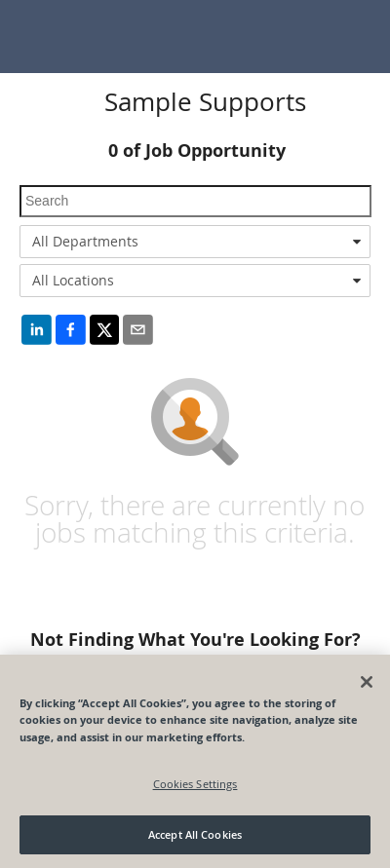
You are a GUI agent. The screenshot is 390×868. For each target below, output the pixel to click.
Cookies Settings (195, 784)
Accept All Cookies (195, 834)
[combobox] (195, 242)
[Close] (367, 682)
